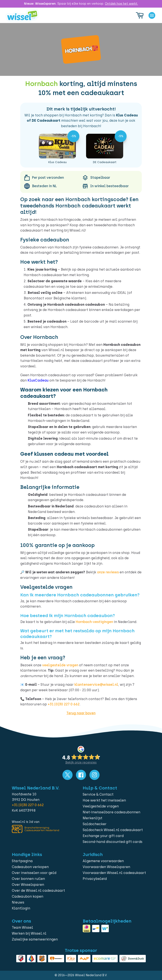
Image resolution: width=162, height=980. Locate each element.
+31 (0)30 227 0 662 (64, 704)
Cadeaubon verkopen (30, 867)
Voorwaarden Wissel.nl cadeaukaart (114, 873)
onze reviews (108, 572)
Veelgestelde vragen (101, 806)
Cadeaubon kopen (28, 896)
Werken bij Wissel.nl (29, 933)
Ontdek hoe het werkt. (121, 4)
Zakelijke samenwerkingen (35, 939)
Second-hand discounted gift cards (113, 842)
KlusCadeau (38, 380)
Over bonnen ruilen (28, 879)
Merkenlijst (92, 818)
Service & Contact (98, 794)
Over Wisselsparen (28, 885)
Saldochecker (95, 824)
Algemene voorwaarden (103, 861)
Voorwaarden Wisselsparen (106, 867)
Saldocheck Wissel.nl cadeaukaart (113, 830)
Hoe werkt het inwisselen (104, 800)
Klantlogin (21, 908)
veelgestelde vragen (60, 665)
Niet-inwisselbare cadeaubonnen (111, 812)
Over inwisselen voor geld (34, 873)
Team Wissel (22, 928)
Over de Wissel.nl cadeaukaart (38, 891)
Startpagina (22, 861)
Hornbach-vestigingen (94, 622)
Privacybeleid (95, 879)
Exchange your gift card (103, 836)
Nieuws (18, 902)
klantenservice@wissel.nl (96, 685)
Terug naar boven (81, 713)
